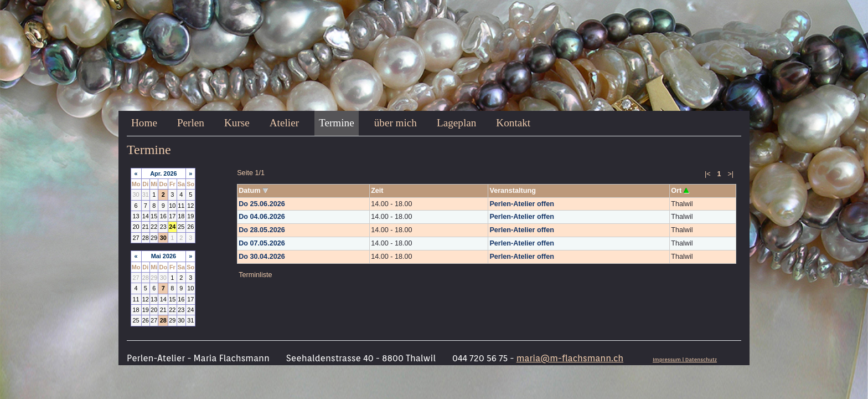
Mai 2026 (164, 256)
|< (708, 174)
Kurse (237, 123)
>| (730, 174)
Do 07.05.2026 (262, 243)
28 (163, 320)
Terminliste (255, 275)
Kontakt (513, 123)
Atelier (284, 123)
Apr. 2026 (164, 173)
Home (144, 123)
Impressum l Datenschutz (685, 359)
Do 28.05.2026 (262, 230)
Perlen (191, 123)
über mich (396, 123)
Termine (337, 123)
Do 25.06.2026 (262, 204)
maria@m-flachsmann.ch (570, 358)
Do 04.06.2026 (262, 217)
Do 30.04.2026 (262, 257)
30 (163, 238)
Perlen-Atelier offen (521, 204)
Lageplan (456, 123)
